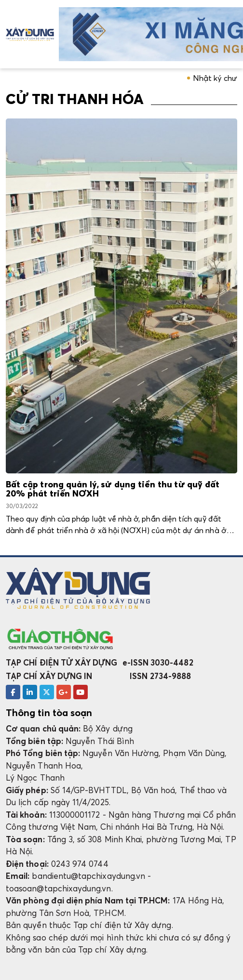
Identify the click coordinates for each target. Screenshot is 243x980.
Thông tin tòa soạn (49, 713)
